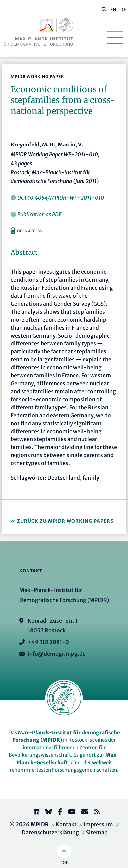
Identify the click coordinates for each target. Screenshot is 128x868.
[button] (104, 9)
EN (113, 9)
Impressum (98, 824)
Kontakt (66, 824)
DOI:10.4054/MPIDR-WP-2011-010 (61, 198)
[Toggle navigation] (115, 38)
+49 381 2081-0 (48, 642)
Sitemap (97, 832)
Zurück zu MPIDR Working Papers (65, 521)
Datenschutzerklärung (50, 832)
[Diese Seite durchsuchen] (100, 10)
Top (64, 863)
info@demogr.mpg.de (57, 654)
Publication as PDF (39, 214)
